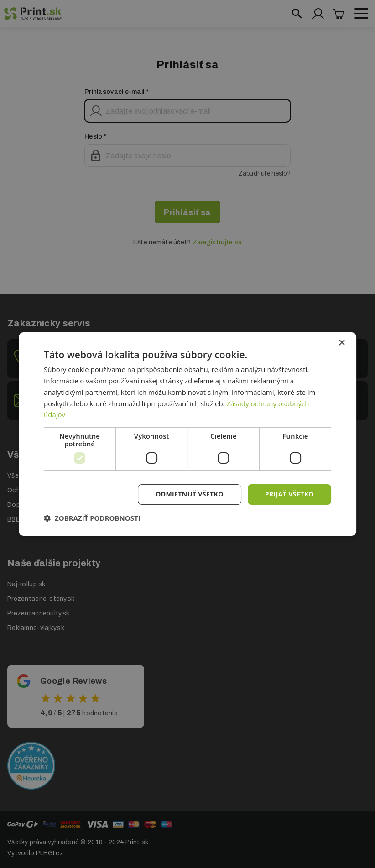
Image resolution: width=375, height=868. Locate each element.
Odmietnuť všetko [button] (190, 494)
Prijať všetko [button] (289, 494)
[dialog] (187, 434)
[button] (92, 518)
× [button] (341, 343)
